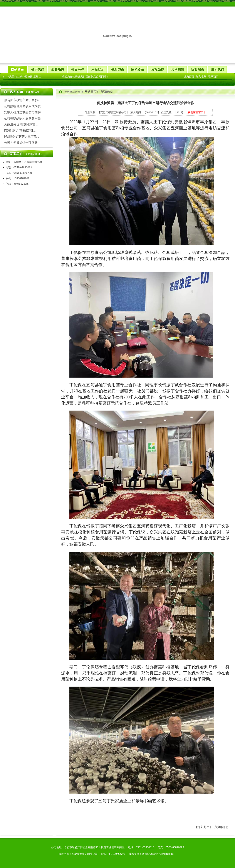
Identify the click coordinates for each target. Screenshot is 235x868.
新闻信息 (107, 92)
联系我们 (213, 77)
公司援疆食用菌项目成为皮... (24, 106)
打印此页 (203, 827)
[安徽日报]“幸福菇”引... (20, 131)
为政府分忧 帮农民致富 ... (21, 124)
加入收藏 (201, 77)
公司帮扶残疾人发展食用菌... (24, 118)
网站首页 (91, 92)
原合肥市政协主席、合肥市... (24, 100)
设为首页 (189, 77)
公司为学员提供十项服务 (21, 143)
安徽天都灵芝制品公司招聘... (24, 112)
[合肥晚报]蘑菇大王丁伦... (22, 137)
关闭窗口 (221, 827)
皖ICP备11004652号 (113, 854)
